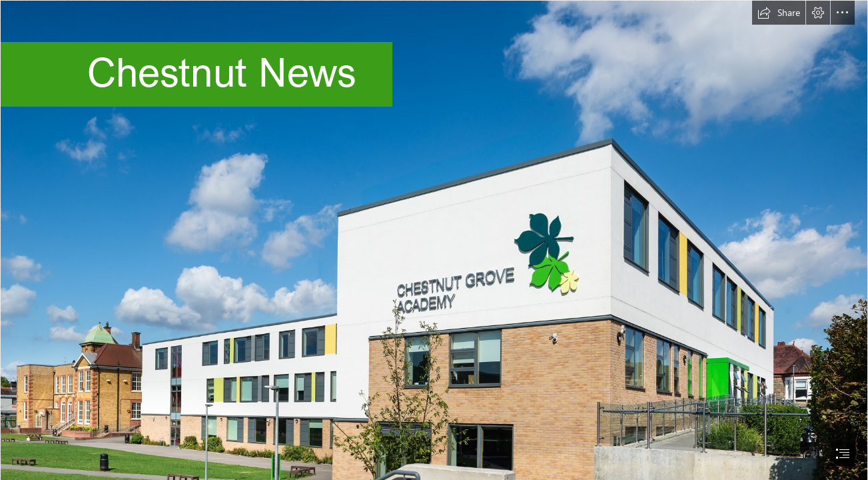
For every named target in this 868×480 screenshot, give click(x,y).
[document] (434, 240)
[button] (779, 13)
